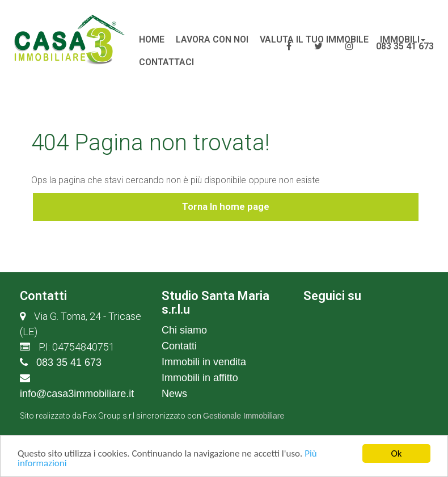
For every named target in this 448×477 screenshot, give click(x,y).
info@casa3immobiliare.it (77, 394)
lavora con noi (212, 39)
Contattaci (166, 62)
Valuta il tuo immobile (314, 39)
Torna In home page (226, 206)
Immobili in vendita (204, 362)
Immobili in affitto (200, 378)
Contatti (179, 346)
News (174, 394)
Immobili (403, 39)
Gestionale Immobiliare (244, 416)
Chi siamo (184, 330)
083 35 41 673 (69, 362)
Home (152, 39)
